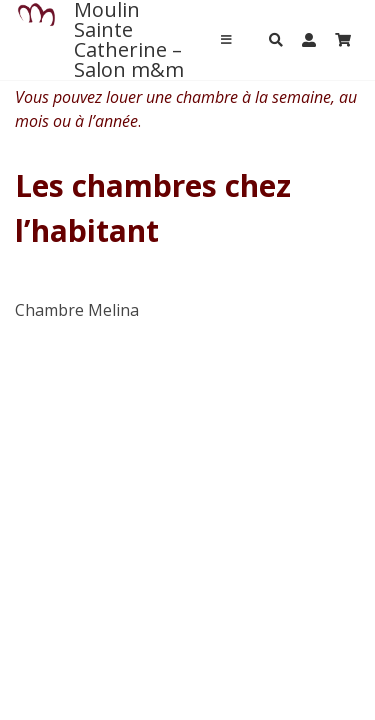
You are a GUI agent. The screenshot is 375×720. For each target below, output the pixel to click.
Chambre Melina (77, 310)
